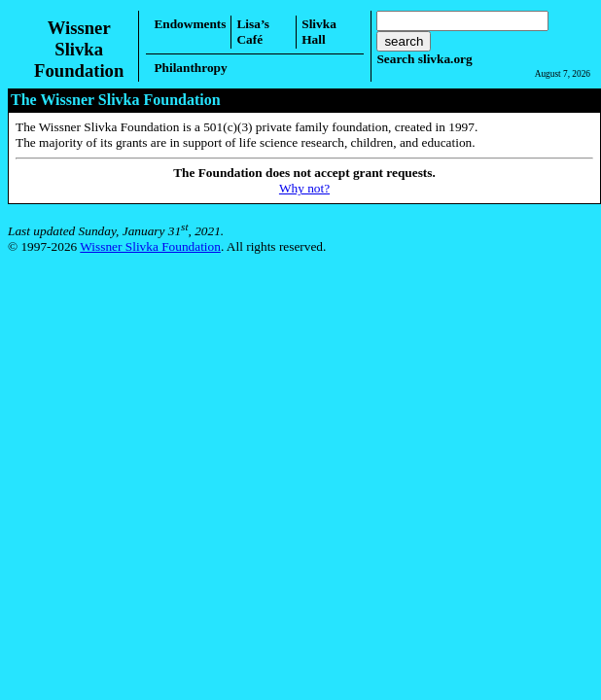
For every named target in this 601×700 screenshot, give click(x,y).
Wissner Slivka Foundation (150, 246)
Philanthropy (190, 68)
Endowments (190, 24)
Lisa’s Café (253, 32)
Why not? (304, 188)
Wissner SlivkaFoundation (79, 49)
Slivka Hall (319, 32)
